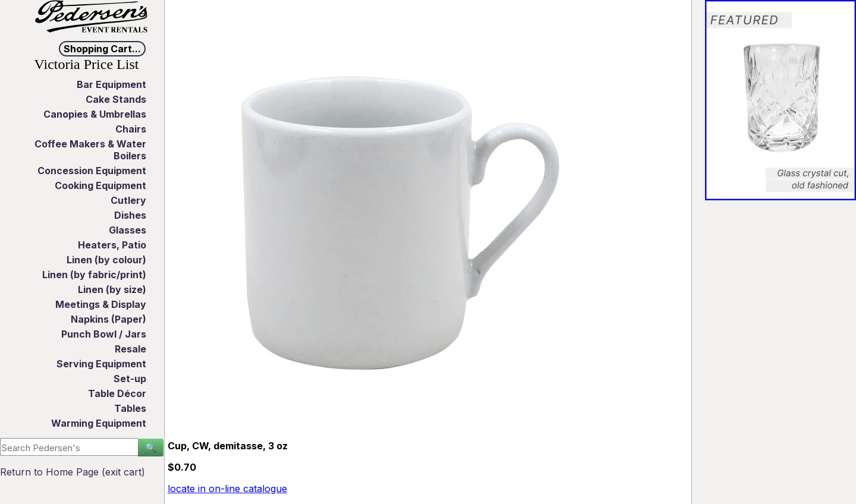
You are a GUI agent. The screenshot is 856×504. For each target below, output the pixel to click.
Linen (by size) (112, 289)
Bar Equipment (111, 84)
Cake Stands (116, 99)
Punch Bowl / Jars (104, 334)
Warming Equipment (99, 423)
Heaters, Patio (112, 245)
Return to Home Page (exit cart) (73, 472)
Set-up (130, 379)
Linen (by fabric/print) (94, 275)
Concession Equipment (92, 171)
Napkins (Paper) (108, 319)
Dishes (130, 215)
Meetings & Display (101, 304)
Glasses (128, 230)
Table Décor (117, 393)
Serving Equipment (101, 364)
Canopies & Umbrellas (95, 114)
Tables (130, 408)
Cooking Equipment (100, 185)
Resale (130, 349)
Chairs (131, 129)
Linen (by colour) (106, 260)
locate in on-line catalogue (227, 489)
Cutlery (128, 200)
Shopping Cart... (102, 49)
